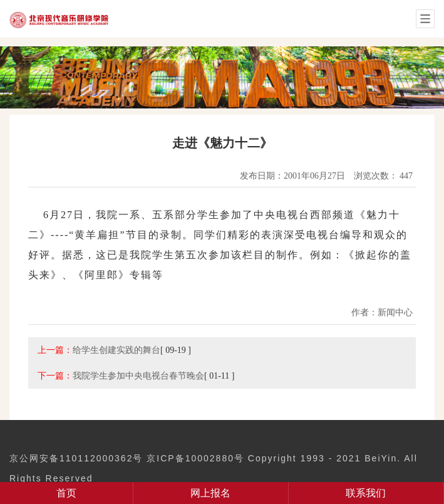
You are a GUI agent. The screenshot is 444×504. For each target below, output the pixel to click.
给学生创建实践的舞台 (116, 350)
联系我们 (366, 493)
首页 (66, 493)
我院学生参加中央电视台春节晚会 (138, 375)
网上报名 (210, 493)
